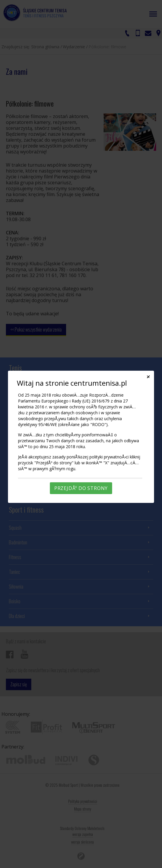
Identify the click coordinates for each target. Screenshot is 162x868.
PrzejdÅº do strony (81, 488)
